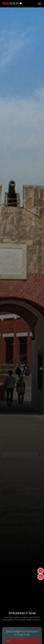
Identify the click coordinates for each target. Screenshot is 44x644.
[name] (22, 641)
